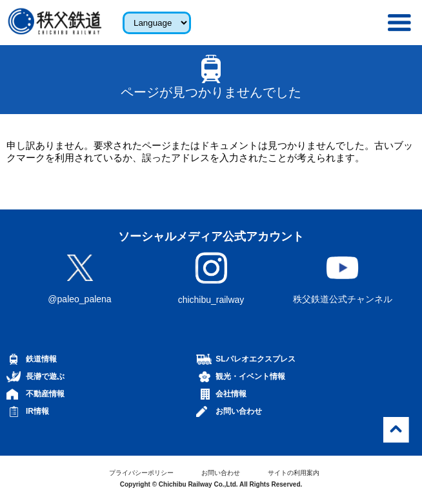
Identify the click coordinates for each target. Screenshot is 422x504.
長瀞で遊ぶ (45, 376)
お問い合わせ (239, 411)
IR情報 (37, 411)
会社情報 (231, 394)
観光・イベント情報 (250, 376)
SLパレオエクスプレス (255, 359)
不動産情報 (45, 394)
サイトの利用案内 (294, 473)
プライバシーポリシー (141, 473)
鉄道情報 (41, 359)
